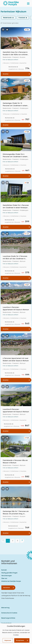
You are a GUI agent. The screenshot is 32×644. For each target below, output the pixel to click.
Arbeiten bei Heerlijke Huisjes (11, 581)
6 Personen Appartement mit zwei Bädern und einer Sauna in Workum (16, 359)
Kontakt (4, 570)
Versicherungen (7, 576)
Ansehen (6, 74)
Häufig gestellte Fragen (9, 573)
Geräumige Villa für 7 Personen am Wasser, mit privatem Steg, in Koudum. (16, 513)
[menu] (28, 3)
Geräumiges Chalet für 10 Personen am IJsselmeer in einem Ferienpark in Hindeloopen (15, 105)
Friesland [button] (22, 18)
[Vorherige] (3, 541)
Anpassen (8, 640)
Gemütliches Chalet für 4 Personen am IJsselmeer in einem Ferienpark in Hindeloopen (16, 207)
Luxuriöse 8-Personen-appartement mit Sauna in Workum (16, 410)
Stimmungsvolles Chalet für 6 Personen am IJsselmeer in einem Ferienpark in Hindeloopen (15, 156)
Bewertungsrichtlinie (8, 618)
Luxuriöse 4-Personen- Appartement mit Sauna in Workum (16, 308)
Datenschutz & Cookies (9, 613)
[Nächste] (22, 541)
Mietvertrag (5, 608)
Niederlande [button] (7, 18)
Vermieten (6, 588)
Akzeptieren (20, 640)
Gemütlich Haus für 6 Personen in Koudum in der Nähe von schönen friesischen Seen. (15, 54)
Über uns (4, 578)
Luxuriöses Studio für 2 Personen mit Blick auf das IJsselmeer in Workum (15, 258)
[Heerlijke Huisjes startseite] (11, 3)
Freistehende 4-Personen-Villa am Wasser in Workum (15, 461)
